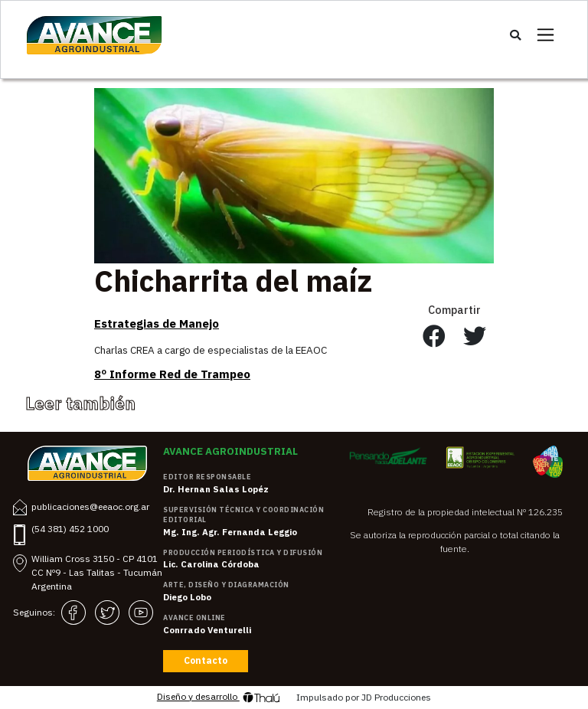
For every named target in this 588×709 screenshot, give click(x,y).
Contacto (206, 660)
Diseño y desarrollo (219, 698)
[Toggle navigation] (546, 35)
